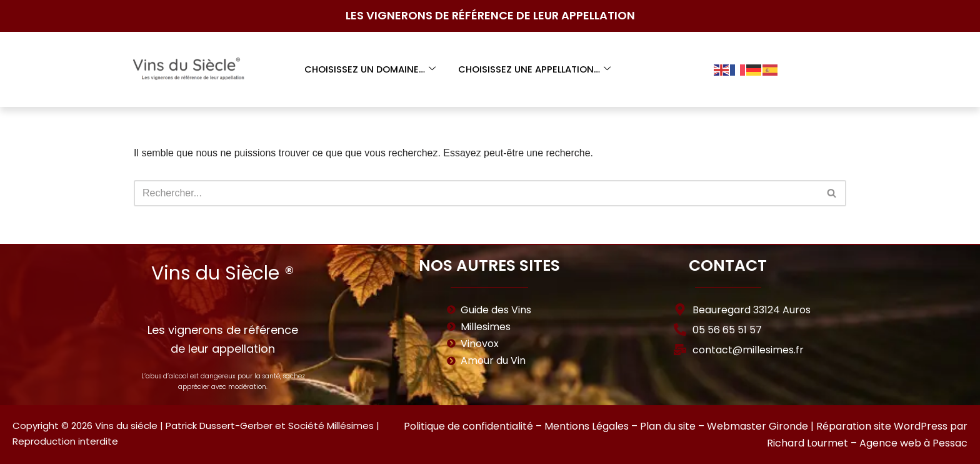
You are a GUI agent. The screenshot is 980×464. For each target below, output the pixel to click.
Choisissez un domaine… (369, 69)
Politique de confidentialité (468, 426)
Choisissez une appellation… (534, 69)
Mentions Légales (587, 426)
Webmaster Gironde (757, 426)
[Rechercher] (476, 193)
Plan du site (668, 426)
